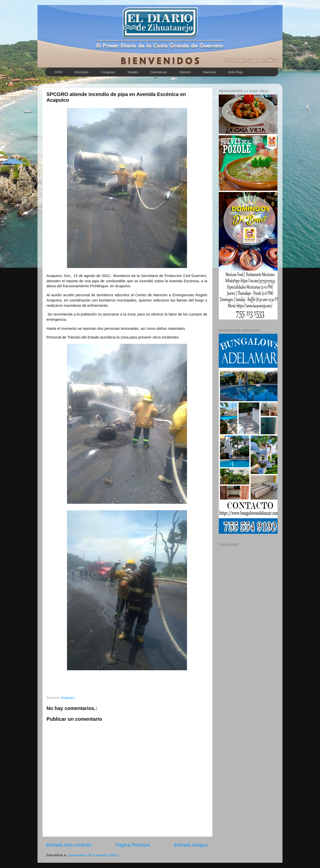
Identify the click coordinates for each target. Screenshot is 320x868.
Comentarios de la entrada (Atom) (93, 855)
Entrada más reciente (69, 845)
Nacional (209, 72)
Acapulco (67, 698)
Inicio (58, 72)
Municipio (82, 72)
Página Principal (133, 845)
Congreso (108, 72)
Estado (133, 72)
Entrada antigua (191, 845)
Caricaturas (158, 72)
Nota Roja (235, 72)
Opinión (185, 72)
